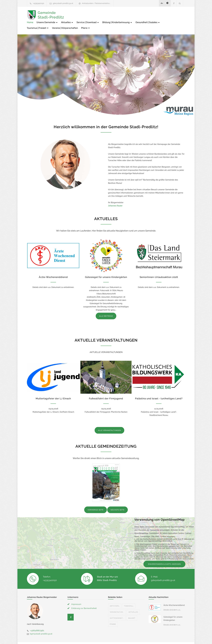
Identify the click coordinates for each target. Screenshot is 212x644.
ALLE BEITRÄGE (106, 307)
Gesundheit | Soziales (80, 18)
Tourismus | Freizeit (106, 18)
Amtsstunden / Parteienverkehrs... (96, 3)
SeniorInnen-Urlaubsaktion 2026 (159, 268)
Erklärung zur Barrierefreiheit (84, 599)
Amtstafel (115, 597)
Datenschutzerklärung (141, 638)
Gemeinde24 (83, 638)
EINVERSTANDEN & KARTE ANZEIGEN (164, 555)
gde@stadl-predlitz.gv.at (63, 3)
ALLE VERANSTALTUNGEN (109, 421)
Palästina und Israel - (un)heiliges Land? (159, 389)
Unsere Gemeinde (88, 13)
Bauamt (132, 609)
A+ (162, 3)
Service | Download (128, 13)
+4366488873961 (37, 621)
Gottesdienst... (117, 609)
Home (71, 13)
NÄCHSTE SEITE (117, 500)
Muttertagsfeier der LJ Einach (53, 389)
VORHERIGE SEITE (96, 500)
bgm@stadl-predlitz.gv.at (41, 624)
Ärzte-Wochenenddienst (53, 268)
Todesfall (129, 597)
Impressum (76, 595)
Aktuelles (108, 13)
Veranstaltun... (117, 603)
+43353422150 (39, 3)
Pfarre (154, 18)
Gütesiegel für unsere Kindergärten (106, 268)
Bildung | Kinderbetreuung (158, 13)
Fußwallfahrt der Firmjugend (106, 389)
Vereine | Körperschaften (133, 18)
